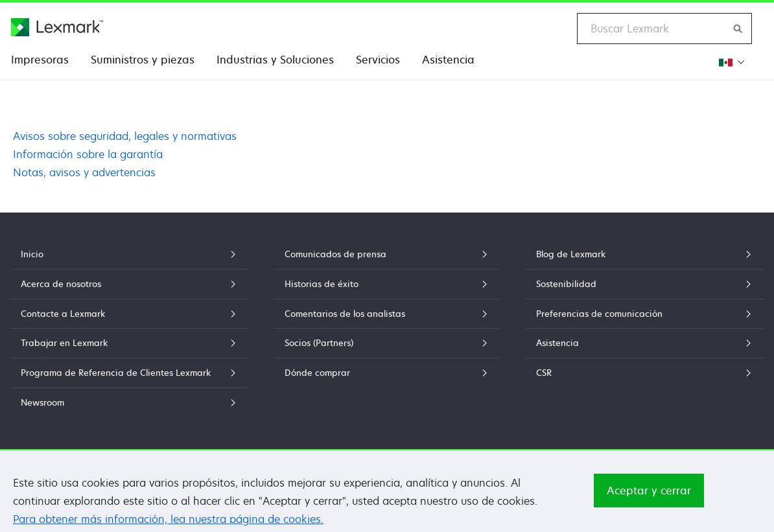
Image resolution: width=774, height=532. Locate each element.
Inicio (129, 254)
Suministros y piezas (143, 60)
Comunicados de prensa (387, 254)
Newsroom (129, 402)
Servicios (378, 60)
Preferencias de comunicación (645, 314)
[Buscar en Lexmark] (738, 29)
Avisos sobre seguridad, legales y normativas (125, 136)
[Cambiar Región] (731, 62)
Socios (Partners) (387, 343)
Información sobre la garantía (88, 154)
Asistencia (448, 60)
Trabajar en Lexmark (129, 343)
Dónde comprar (387, 373)
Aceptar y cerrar (649, 500)
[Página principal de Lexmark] (57, 27)
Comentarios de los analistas (387, 314)
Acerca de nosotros (129, 284)
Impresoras (40, 60)
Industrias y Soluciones (275, 60)
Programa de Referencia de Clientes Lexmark (129, 373)
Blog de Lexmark (645, 254)
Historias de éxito (387, 284)
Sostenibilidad (645, 284)
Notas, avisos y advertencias (84, 172)
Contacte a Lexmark (129, 314)
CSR (645, 373)
